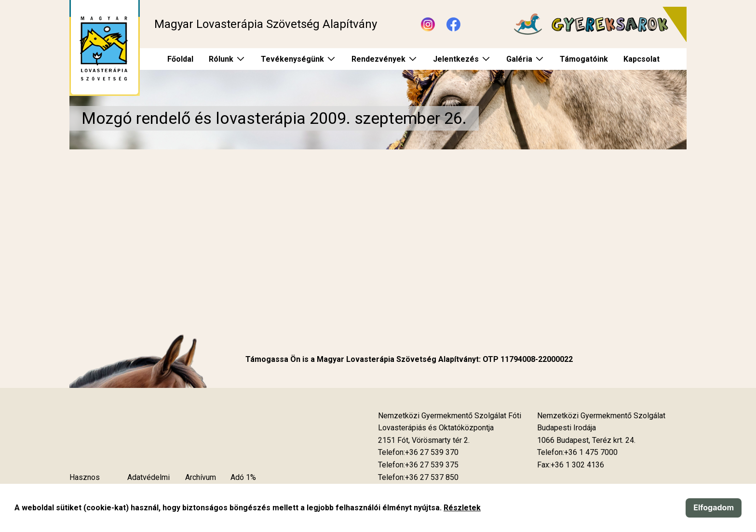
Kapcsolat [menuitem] (641, 59)
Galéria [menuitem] (519, 59)
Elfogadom (714, 507)
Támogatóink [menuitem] (584, 59)
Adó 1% (243, 477)
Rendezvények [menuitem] (378, 59)
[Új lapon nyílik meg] (424, 440)
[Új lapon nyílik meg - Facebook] (453, 24)
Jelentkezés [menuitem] (456, 59)
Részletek (462, 508)
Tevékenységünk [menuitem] (292, 59)
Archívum (201, 477)
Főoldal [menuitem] (180, 59)
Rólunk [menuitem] (221, 59)
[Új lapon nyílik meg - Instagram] (428, 24)
